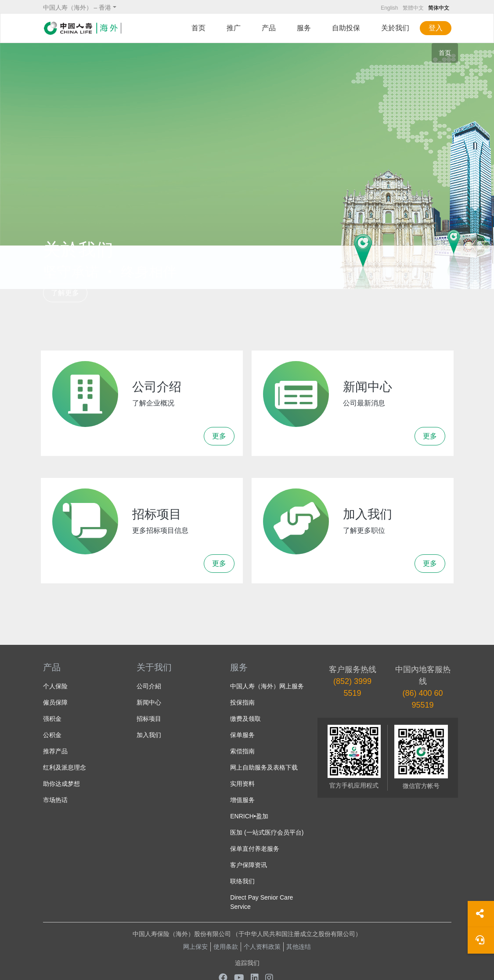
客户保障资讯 (249, 865)
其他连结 (299, 947)
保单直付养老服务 (255, 849)
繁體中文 (413, 8)
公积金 (52, 735)
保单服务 (242, 735)
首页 (198, 28)
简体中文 (439, 8)
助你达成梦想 (61, 784)
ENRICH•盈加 (249, 816)
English (389, 8)
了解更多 (65, 293)
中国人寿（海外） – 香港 (77, 7)
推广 (234, 28)
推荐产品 (55, 751)
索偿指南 (242, 751)
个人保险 (55, 686)
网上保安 (195, 947)
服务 (304, 28)
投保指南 (242, 702)
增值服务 (242, 800)
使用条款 (226, 947)
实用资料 (242, 784)
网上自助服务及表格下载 (264, 767)
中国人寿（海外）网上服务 (267, 686)
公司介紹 (149, 686)
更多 (219, 436)
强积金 (52, 719)
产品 (269, 28)
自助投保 (346, 28)
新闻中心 (149, 702)
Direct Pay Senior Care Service (261, 902)
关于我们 (154, 667)
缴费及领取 (245, 719)
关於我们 (395, 28)
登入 (436, 28)
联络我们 (242, 881)
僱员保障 (55, 702)
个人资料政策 (262, 947)
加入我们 (149, 735)
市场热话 (55, 800)
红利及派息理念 (65, 767)
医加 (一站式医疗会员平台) (267, 832)
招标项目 (149, 719)
